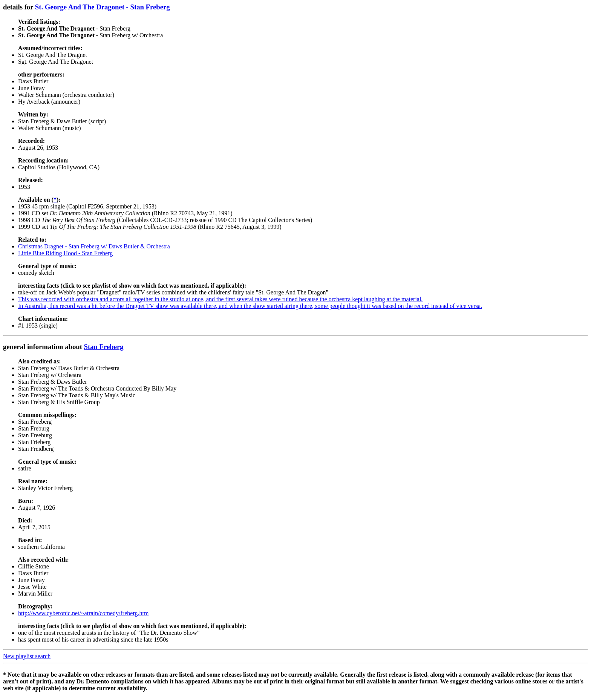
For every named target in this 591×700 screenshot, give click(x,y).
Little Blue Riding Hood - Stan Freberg (65, 253)
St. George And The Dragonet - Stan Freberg (103, 7)
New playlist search (27, 656)
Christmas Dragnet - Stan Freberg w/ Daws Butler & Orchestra (94, 246)
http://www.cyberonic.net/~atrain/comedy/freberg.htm (83, 613)
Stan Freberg (104, 347)
